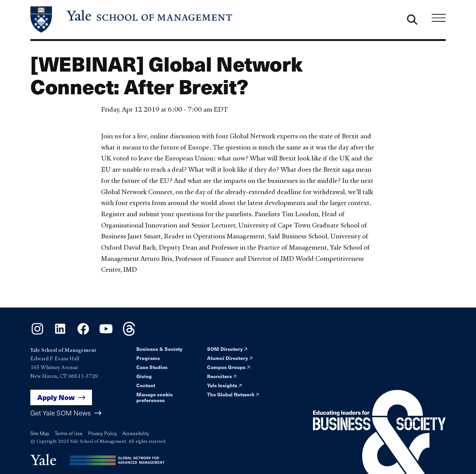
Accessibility (136, 433)
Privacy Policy (102, 433)
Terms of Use (69, 433)
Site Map (40, 433)
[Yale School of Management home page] (132, 20)
